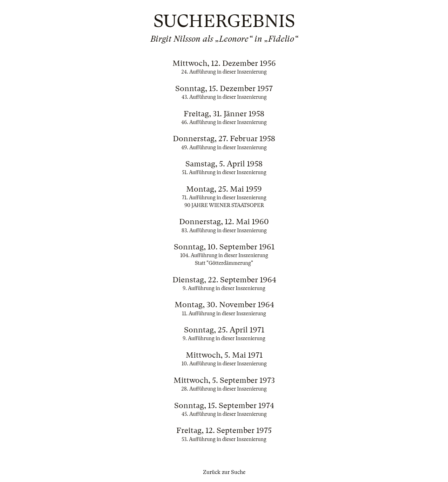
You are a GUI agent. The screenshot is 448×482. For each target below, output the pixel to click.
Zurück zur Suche (224, 472)
